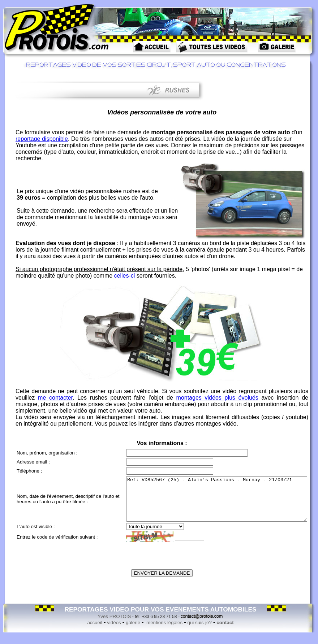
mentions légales (164, 631)
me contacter (55, 398)
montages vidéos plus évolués (217, 398)
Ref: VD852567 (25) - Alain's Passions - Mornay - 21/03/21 (206, 503)
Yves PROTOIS (114, 625)
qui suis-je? (199, 631)
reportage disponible (42, 139)
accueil (95, 631)
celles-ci (125, 276)
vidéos (114, 631)
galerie (133, 631)
